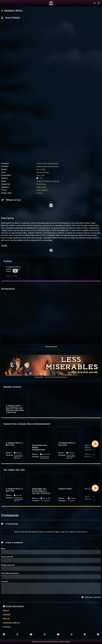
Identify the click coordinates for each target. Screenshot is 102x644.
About (6, 610)
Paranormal (47, 181)
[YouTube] (58, 634)
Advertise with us (11, 623)
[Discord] (31, 634)
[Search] (95, 3)
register (72, 532)
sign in (64, 532)
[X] (17, 634)
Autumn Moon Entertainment (47, 163)
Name (3, 549)
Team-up (55, 181)
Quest (44, 187)
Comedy (39, 172)
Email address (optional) (10, 573)
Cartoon (39, 193)
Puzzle (39, 187)
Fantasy (46, 172)
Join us (6, 619)
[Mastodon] (85, 634)
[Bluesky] (98, 634)
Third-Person (41, 184)
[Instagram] (45, 634)
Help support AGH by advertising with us (56, 377)
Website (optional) (8, 565)
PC (41, 178)
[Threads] (72, 634)
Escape (39, 181)
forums (84, 532)
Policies (7, 615)
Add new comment (91, 597)
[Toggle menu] (99, 3)
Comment (5, 582)
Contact (7, 627)
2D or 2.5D (40, 175)
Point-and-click (42, 190)
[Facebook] (4, 634)
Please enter (7, 557)
